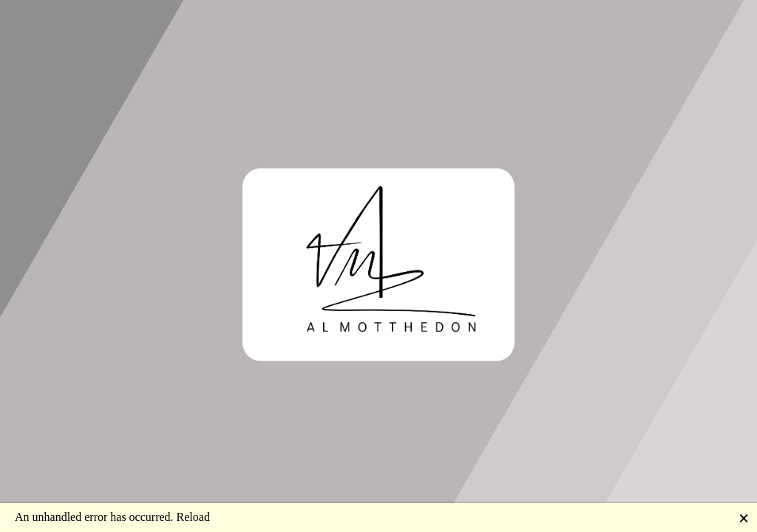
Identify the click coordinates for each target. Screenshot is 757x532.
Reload (193, 517)
